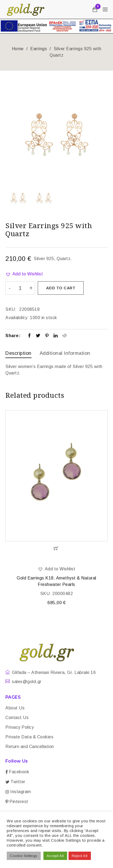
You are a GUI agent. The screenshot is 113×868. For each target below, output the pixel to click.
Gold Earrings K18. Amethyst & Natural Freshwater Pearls (56, 581)
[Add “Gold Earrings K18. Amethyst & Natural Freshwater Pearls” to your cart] (56, 548)
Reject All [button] (80, 856)
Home (18, 49)
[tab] (18, 354)
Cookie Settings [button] (24, 856)
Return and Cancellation (30, 747)
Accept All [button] (55, 856)
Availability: (17, 318)
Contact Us (17, 718)
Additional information (65, 353)
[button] (24, 274)
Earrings (39, 49)
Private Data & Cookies (29, 737)
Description (18, 353)
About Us (15, 708)
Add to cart (61, 288)
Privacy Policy (20, 727)
